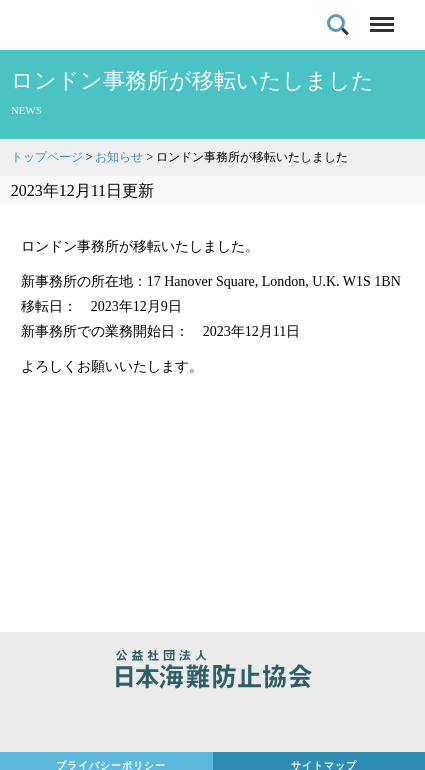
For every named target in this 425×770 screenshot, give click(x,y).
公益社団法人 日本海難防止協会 (212, 672)
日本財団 (212, 722)
